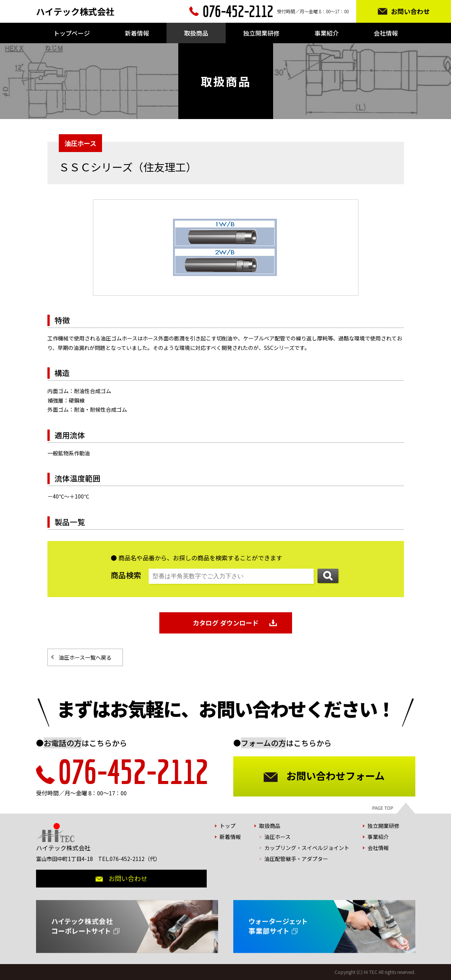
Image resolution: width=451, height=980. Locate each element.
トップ (228, 826)
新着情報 (137, 33)
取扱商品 (196, 33)
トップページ (72, 33)
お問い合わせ (410, 11)
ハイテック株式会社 (75, 11)
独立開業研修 (261, 33)
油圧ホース (277, 837)
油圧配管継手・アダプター (296, 859)
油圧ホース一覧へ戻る (85, 657)
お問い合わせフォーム (335, 775)
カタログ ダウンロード (226, 623)
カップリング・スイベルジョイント (307, 848)
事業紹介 (327, 33)
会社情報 (386, 33)
